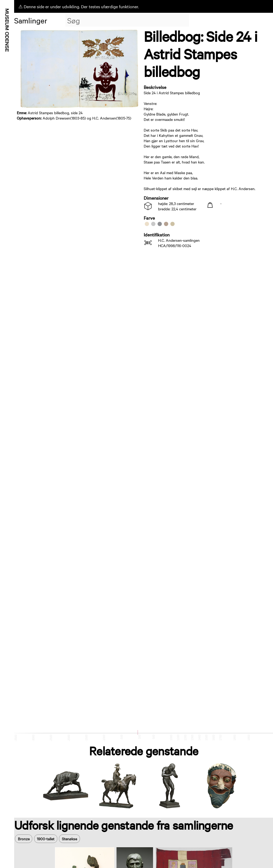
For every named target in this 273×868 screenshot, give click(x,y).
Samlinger (31, 20)
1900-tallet (46, 839)
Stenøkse (69, 839)
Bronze (24, 839)
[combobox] (127, 20)
